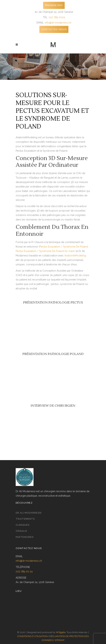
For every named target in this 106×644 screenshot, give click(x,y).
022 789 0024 (57, 17)
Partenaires (25, 537)
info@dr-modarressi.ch (58, 23)
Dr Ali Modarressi (29, 513)
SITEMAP (60, 640)
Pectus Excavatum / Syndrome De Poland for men (45, 251)
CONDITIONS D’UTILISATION (32, 636)
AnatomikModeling (75, 256)
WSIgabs (61, 632)
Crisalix (21, 531)
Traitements (25, 519)
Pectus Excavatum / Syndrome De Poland (64, 247)
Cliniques (23, 525)
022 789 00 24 (24, 571)
